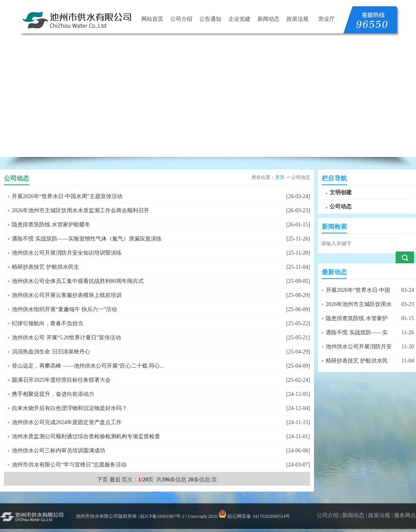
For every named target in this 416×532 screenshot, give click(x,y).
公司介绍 (181, 19)
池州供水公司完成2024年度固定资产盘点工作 (67, 422)
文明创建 (341, 192)
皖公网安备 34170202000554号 (254, 516)
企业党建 (239, 19)
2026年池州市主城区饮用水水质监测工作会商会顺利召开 (80, 210)
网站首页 (152, 19)
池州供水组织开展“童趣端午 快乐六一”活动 (64, 309)
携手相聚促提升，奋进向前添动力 (53, 394)
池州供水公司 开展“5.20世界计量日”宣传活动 (66, 338)
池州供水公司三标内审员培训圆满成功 (58, 451)
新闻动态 (268, 19)
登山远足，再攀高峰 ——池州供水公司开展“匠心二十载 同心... (88, 366)
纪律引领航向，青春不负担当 (47, 323)
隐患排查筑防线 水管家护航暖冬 (51, 225)
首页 (280, 177)
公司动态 (341, 207)
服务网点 (405, 515)
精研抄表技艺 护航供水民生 (46, 267)
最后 (115, 480)
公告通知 (210, 19)
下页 (102, 480)
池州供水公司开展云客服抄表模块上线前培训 (67, 295)
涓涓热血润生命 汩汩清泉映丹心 (51, 352)
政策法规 (297, 19)
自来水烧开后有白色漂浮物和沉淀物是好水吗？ (69, 408)
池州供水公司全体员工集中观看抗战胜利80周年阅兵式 (78, 281)
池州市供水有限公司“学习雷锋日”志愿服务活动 (69, 465)
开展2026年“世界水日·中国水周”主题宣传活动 (67, 196)
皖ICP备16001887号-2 (162, 516)
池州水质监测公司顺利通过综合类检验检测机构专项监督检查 (86, 436)
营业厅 (327, 19)
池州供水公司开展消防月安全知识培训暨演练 (67, 253)
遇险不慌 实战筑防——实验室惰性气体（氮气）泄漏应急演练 (87, 239)
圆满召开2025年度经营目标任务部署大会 (61, 380)
